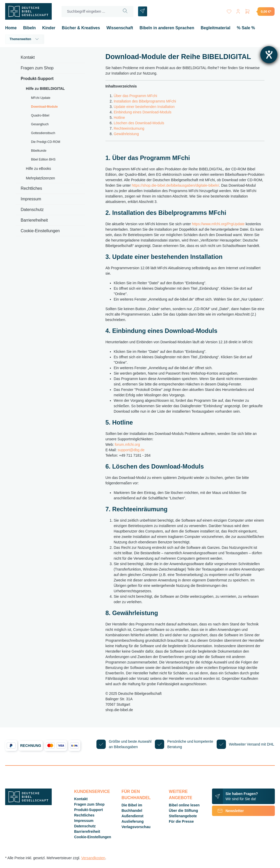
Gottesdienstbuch (43, 133)
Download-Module (44, 107)
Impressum (31, 199)
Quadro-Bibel (40, 115)
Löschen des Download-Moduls (139, 123)
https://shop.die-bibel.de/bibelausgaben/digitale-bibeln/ (176, 185)
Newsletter (228, 811)
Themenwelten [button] (25, 39)
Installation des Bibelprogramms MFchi (145, 101)
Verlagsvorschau (136, 827)
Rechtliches (31, 188)
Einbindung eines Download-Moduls (143, 112)
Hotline (119, 118)
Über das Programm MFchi (135, 96)
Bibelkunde (39, 151)
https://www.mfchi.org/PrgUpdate (218, 224)
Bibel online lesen (184, 805)
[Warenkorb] (260, 11)
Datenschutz (32, 210)
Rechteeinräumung (129, 128)
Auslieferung (133, 821)
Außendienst (133, 816)
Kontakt (28, 57)
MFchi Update (41, 98)
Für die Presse (181, 821)
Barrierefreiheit (34, 220)
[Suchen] (125, 12)
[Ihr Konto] (238, 10)
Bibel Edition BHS (43, 159)
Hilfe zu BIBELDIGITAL (45, 89)
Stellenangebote (183, 816)
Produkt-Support (37, 79)
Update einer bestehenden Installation (144, 107)
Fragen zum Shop (37, 68)
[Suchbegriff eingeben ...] (89, 12)
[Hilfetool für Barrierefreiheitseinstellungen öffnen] (269, 55)
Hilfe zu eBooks (38, 169)
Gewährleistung (126, 134)
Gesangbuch (40, 124)
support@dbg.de (131, 450)
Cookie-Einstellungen (40, 231)
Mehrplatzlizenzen (40, 178)
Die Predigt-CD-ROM (46, 142)
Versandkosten (93, 858)
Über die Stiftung (183, 811)
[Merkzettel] (229, 10)
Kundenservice (92, 792)
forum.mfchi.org (127, 444)
